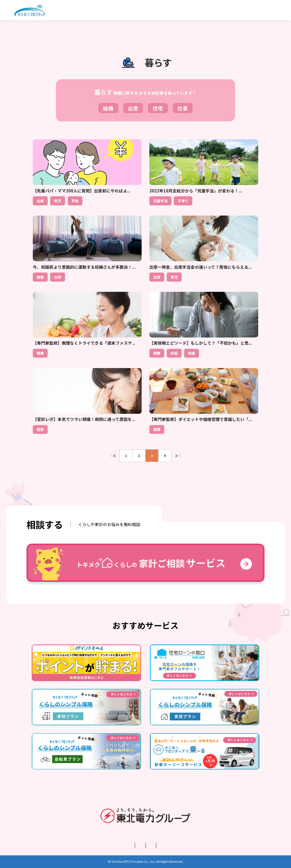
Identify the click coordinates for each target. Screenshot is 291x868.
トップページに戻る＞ (145, 477)
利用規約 (165, 845)
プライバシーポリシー (130, 845)
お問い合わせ (193, 845)
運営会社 (94, 845)
